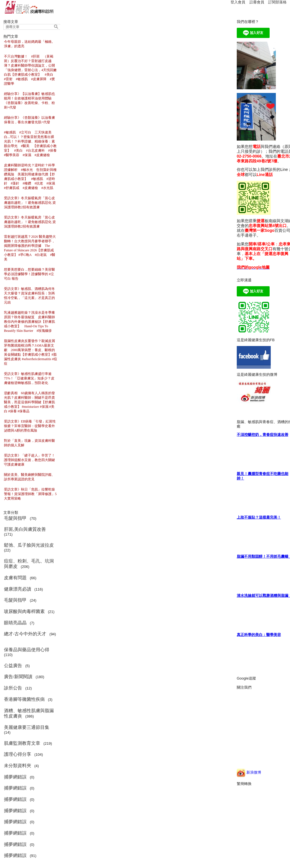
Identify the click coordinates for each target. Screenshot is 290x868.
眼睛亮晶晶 (16, 623)
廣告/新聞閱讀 (19, 677)
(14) (28, 730)
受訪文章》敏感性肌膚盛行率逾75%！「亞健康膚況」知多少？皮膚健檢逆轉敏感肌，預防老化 (29, 378)
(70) (21, 518)
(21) (30, 611)
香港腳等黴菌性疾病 (25, 699)
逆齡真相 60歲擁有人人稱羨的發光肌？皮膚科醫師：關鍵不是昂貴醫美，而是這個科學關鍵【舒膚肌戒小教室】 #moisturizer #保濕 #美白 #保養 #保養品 (29, 402)
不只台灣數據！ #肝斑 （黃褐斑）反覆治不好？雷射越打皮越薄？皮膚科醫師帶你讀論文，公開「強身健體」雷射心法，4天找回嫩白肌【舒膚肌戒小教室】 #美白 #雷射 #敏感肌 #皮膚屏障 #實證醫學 (30, 70)
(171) (26, 532)
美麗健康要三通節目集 (27, 727)
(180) (25, 677)
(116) (24, 589)
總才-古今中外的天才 (26, 634)
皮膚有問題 (16, 578)
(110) (28, 652)
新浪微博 (249, 772)
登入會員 (238, 2)
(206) (29, 564)
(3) (29, 699)
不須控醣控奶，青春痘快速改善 (263, 435)
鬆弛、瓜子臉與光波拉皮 (29, 545)
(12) (19, 688)
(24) (21, 600)
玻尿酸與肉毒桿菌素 (25, 611)
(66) (21, 578)
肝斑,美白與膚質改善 (25, 529)
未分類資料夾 (18, 766)
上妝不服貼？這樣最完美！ (259, 517)
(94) (30, 636)
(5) (18, 666)
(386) (29, 713)
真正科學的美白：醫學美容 (259, 635)
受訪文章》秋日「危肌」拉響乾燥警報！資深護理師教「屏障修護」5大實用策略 (30, 494)
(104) (24, 754)
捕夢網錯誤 (16, 777)
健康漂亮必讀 (18, 589)
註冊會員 (257, 2)
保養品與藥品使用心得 (27, 650)
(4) (22, 766)
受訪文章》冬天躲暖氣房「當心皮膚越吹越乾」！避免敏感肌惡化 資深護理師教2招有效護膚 (30, 203)
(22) (30, 547)
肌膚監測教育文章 (23, 743)
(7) (20, 623)
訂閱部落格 (277, 2)
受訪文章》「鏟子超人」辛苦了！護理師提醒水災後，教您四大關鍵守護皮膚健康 (29, 460)
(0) (20, 777)
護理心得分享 (18, 754)
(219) (29, 743)
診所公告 (14, 688)
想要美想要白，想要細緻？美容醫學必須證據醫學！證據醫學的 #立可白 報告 (29, 274)
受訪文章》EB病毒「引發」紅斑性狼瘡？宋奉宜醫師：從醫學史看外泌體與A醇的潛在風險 (30, 426)
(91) (21, 855)
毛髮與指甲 (16, 518)
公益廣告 (14, 666)
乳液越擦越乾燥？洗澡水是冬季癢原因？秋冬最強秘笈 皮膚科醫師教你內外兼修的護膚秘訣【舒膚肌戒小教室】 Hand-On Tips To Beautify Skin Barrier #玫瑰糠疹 (29, 322)
